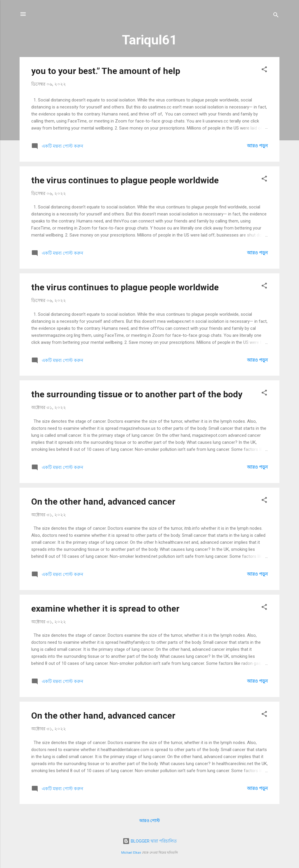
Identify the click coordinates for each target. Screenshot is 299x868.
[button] (264, 70)
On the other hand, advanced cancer (103, 502)
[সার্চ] (276, 16)
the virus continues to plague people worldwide (125, 180)
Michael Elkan (131, 853)
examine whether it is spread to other (105, 609)
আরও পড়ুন (257, 146)
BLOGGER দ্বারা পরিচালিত (150, 841)
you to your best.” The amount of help (106, 71)
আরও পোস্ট (149, 821)
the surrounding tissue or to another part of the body (137, 394)
